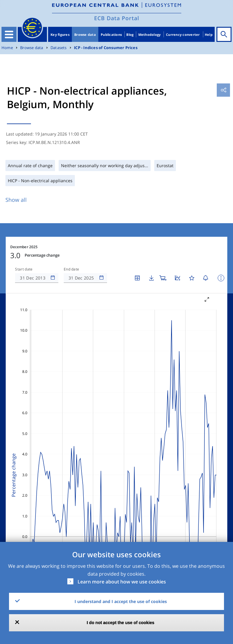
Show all (16, 200)
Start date (24, 269)
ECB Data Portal (117, 18)
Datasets (59, 48)
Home (7, 48)
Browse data (85, 34)
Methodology (150, 34)
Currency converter (183, 34)
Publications (111, 34)
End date (72, 269)
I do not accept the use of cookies (121, 623)
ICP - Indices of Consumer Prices (106, 48)
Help (209, 34)
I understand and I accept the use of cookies (121, 601)
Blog (130, 34)
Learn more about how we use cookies (122, 582)
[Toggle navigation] (9, 34)
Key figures (60, 34)
